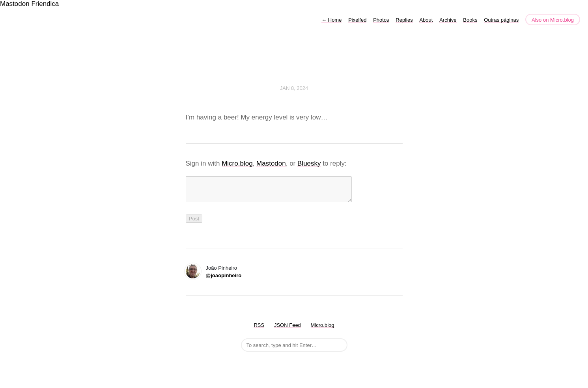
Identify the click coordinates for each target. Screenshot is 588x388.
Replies (404, 20)
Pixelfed (357, 20)
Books (470, 20)
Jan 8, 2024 (294, 88)
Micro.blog (237, 163)
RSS (259, 330)
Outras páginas (501, 20)
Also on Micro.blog (553, 20)
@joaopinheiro (224, 280)
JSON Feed (287, 330)
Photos (381, 20)
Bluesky (309, 163)
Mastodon (15, 4)
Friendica (45, 4)
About (426, 20)
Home (331, 20)
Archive (448, 20)
